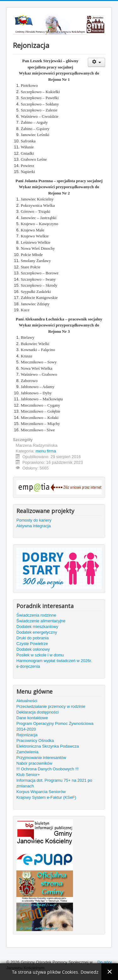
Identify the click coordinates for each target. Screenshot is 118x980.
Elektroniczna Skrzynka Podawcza (48, 746)
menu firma (46, 451)
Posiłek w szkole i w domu (40, 655)
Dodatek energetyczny (37, 632)
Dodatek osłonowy (33, 649)
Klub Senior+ (28, 775)
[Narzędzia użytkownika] (96, 62)
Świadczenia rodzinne (36, 615)
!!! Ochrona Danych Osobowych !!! (48, 769)
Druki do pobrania (33, 638)
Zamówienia (27, 752)
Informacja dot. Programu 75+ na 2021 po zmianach (54, 783)
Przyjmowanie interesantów (41, 758)
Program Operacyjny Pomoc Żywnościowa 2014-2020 (55, 726)
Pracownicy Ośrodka (35, 741)
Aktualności (27, 701)
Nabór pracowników (34, 763)
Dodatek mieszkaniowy (37, 627)
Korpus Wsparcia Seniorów (41, 792)
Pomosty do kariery (34, 520)
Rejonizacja (27, 735)
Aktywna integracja (34, 526)
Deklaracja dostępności (37, 712)
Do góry (104, 962)
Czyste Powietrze (32, 644)
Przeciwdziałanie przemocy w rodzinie (51, 706)
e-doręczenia (28, 666)
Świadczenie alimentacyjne (41, 621)
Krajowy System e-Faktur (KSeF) (46, 797)
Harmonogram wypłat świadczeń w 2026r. (54, 661)
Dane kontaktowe (32, 718)
